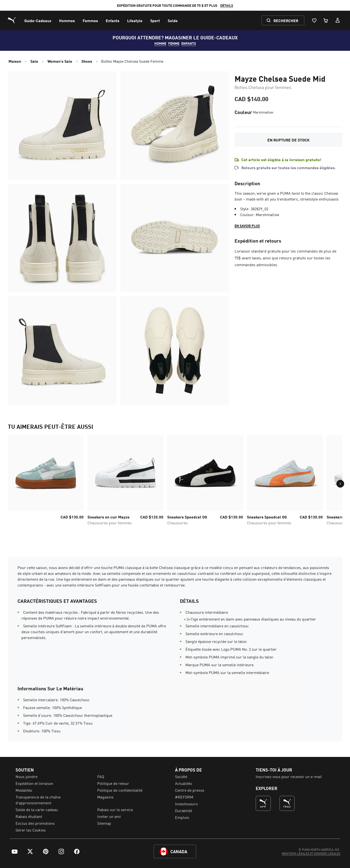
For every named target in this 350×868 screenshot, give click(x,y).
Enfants (189, 43)
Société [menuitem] (181, 776)
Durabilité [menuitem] (184, 810)
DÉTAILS (227, 5)
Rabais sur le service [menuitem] (115, 809)
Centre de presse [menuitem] (190, 790)
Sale (34, 61)
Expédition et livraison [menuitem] (34, 783)
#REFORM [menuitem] (184, 797)
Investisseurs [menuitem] (186, 804)
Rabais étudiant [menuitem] (29, 816)
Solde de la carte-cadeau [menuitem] (37, 809)
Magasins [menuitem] (105, 797)
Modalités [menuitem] (24, 790)
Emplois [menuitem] (182, 817)
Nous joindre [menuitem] (26, 776)
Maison (15, 61)
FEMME (174, 43)
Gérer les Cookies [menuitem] (31, 830)
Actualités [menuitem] (184, 783)
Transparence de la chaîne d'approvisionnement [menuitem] (38, 800)
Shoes (87, 61)
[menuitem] (38, 20)
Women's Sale (60, 61)
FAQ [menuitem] (101, 776)
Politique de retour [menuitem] (113, 783)
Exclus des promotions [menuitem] (35, 823)
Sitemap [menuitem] (104, 823)
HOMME (160, 43)
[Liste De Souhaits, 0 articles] (314, 20)
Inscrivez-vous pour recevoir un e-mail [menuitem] (289, 776)
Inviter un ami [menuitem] (109, 816)
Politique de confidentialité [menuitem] (120, 790)
